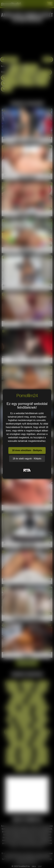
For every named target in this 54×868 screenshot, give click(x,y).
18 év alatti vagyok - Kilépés (27, 459)
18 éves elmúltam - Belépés (27, 450)
